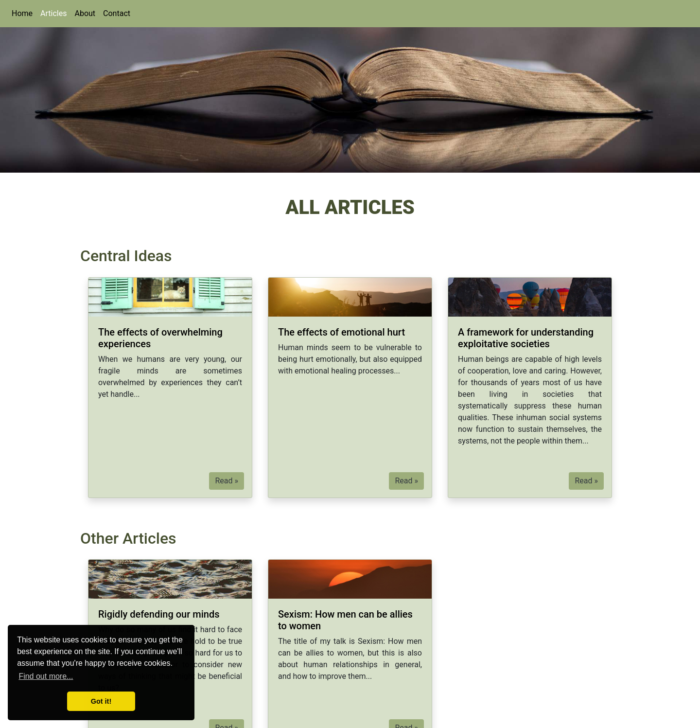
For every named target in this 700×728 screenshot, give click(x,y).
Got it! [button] (101, 701)
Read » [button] (227, 481)
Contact (117, 13)
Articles (53, 13)
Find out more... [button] (46, 676)
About (85, 13)
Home (22, 13)
